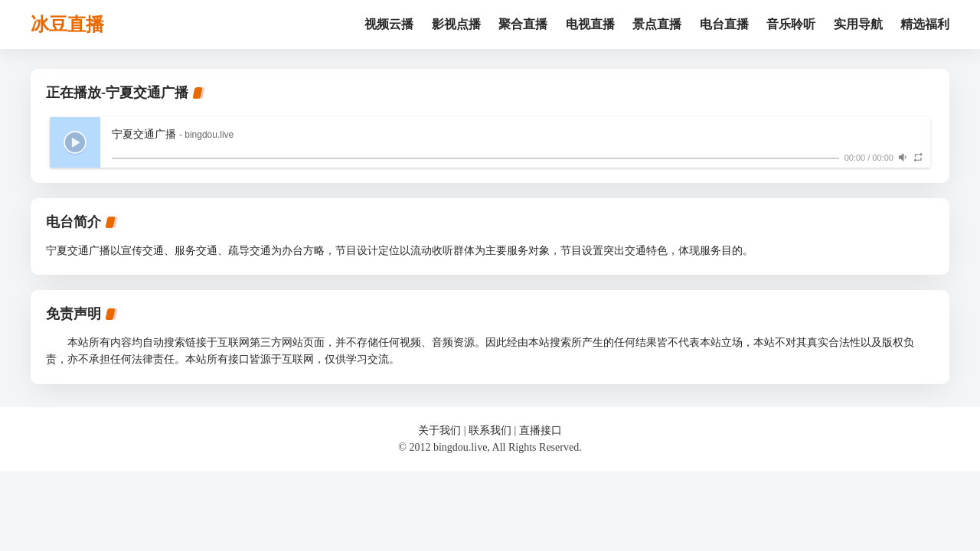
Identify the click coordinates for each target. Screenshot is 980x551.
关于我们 (439, 430)
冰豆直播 (67, 24)
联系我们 (490, 430)
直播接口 (541, 430)
